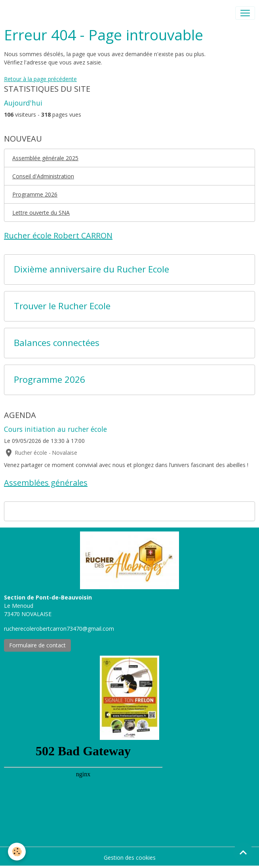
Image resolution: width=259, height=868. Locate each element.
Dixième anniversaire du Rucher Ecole (91, 269)
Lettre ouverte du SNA (41, 213)
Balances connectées (57, 343)
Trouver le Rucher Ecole (62, 306)
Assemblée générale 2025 (45, 158)
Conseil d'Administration (43, 176)
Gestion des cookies (130, 858)
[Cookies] (17, 852)
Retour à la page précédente (40, 79)
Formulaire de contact (37, 645)
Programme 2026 (35, 194)
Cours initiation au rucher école (55, 429)
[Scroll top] (243, 852)
